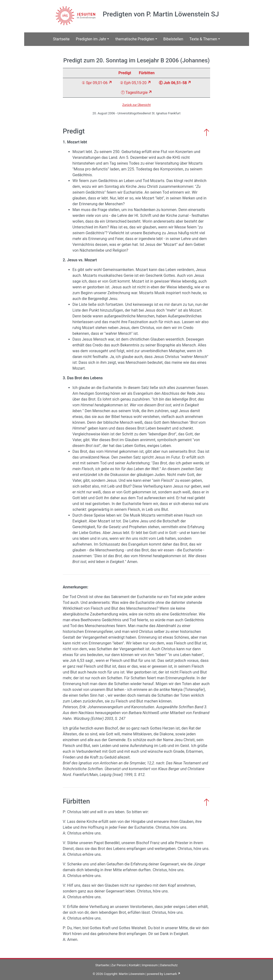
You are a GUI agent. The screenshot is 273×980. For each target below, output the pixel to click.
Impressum (150, 965)
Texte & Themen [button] (203, 39)
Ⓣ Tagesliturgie (134, 92)
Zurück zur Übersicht (137, 105)
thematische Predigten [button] (135, 39)
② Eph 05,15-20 (133, 83)
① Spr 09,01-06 (95, 83)
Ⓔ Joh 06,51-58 (173, 83)
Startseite (61, 39)
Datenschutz (169, 965)
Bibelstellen (173, 39)
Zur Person (119, 965)
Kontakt (134, 965)
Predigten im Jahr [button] (91, 39)
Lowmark (170, 974)
